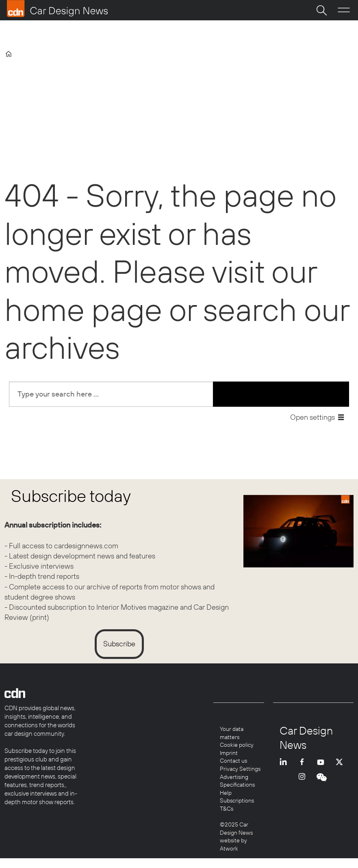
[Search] (321, 10)
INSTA (304, 783)
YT (323, 762)
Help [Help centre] (226, 793)
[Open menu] (344, 10)
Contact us (233, 761)
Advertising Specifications (237, 781)
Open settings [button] (312, 417)
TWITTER (341, 762)
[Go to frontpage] (57, 9)
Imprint (229, 753)
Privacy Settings (240, 769)
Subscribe (119, 644)
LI (285, 762)
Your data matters (232, 733)
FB (304, 762)
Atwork (229, 848)
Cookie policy (237, 745)
